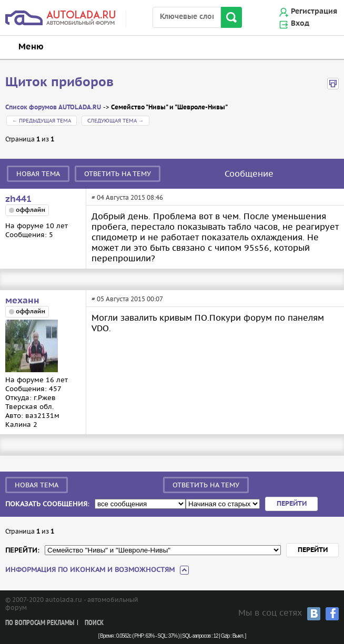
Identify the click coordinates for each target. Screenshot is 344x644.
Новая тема (38, 174)
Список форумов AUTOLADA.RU (53, 108)
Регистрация (314, 12)
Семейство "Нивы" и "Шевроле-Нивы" (169, 108)
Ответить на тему (118, 174)
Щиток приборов (59, 83)
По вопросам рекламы (40, 623)
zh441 (18, 199)
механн (22, 301)
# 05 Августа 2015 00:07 (127, 299)
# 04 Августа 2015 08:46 (127, 197)
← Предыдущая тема (42, 121)
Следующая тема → (115, 121)
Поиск (94, 623)
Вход (300, 24)
